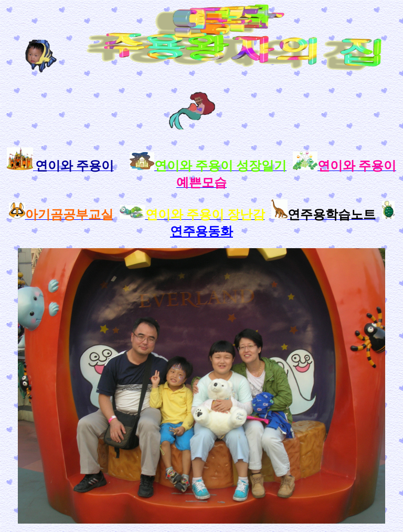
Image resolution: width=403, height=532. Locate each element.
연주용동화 (201, 231)
